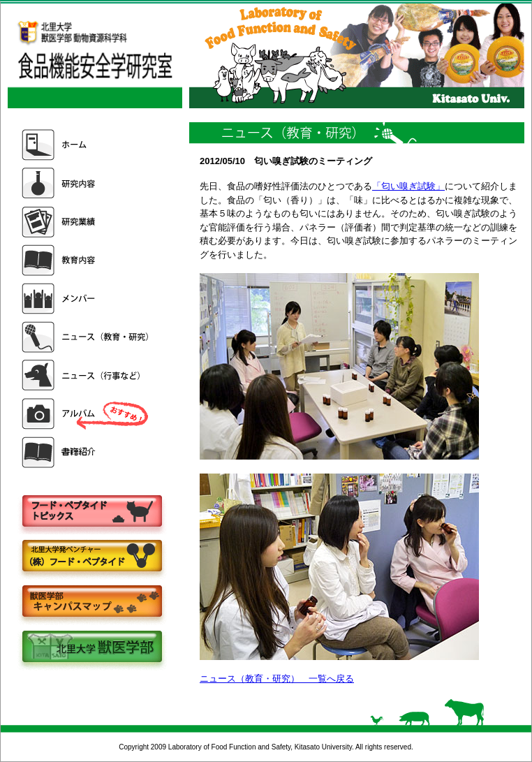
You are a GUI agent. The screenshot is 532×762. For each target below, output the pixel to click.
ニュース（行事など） (87, 375)
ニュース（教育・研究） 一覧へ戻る (277, 679)
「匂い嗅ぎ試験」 (408, 186)
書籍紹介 (87, 452)
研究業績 (87, 222)
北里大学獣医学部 (91, 648)
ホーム (87, 145)
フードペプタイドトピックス (91, 512)
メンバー (87, 299)
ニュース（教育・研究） (87, 337)
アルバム (87, 414)
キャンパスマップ (91, 602)
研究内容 (87, 183)
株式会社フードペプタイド (91, 557)
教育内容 (87, 260)
